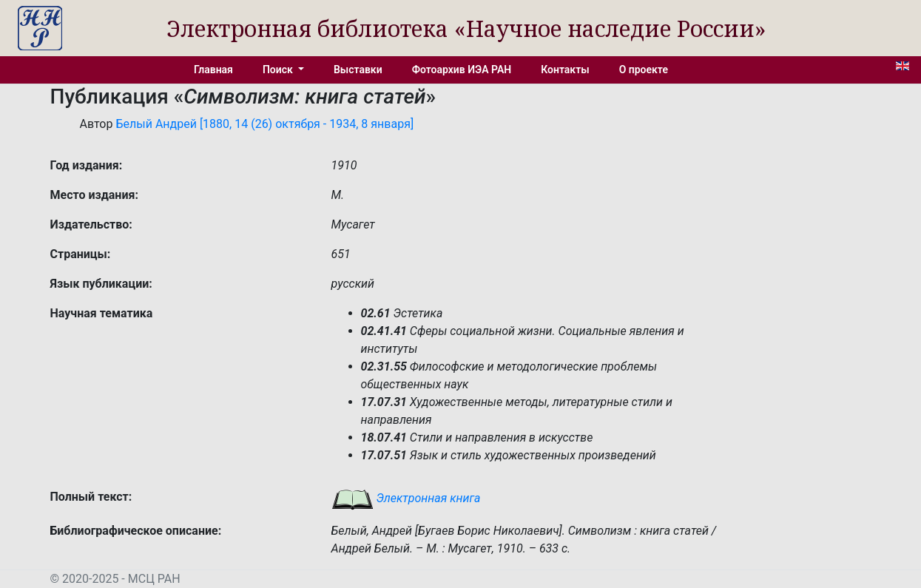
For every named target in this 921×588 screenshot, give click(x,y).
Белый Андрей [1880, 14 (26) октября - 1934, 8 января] (264, 124)
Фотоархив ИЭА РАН (462, 70)
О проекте (644, 70)
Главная (213, 70)
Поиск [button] (279, 70)
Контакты (565, 70)
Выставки (358, 70)
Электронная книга (406, 498)
